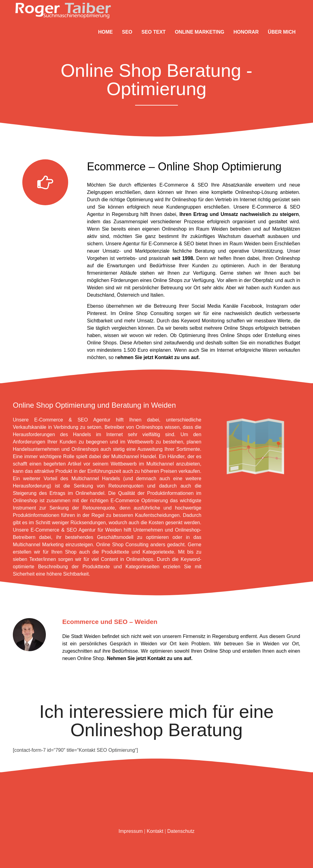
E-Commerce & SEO (184, 185)
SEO (127, 32)
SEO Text (154, 32)
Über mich (282, 32)
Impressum (131, 831)
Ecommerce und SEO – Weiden (110, 622)
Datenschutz (181, 831)
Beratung (205, 251)
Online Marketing (200, 32)
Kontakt (156, 658)
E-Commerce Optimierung (139, 501)
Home (105, 32)
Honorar (246, 32)
